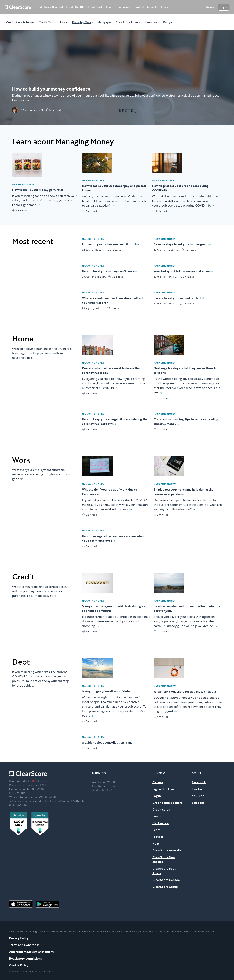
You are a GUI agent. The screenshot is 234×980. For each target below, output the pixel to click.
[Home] (18, 7)
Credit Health (75, 7)
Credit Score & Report (49, 7)
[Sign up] (210, 7)
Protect (139, 7)
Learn (165, 7)
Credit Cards (95, 7)
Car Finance (124, 7)
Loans (110, 7)
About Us (153, 7)
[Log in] (224, 7)
